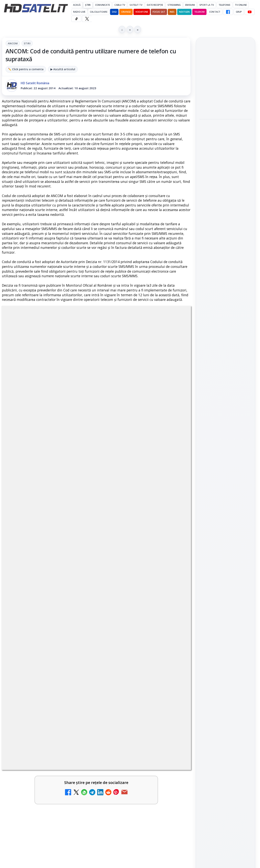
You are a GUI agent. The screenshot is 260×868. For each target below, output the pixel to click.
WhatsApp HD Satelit (226, 522)
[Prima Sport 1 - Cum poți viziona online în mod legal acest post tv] (78, 638)
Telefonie (224, 5)
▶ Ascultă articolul (63, 69)
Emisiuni (190, 5)
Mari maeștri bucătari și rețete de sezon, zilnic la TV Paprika (135, 542)
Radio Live (79, 12)
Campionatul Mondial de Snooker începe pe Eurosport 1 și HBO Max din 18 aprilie (225, 142)
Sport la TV (207, 5)
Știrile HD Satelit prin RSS (225, 579)
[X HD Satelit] (87, 19)
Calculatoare (99, 12)
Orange (126, 12)
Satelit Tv (136, 5)
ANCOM (13, 43)
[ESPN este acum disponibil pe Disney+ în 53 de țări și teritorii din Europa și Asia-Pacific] (78, 588)
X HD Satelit (226, 555)
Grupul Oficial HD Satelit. (92, 431)
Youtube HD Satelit (226, 533)
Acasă (77, 5)
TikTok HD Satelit (226, 544)
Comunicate (102, 5)
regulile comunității (65, 426)
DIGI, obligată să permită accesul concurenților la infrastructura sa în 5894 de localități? (133, 587)
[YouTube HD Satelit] (250, 12)
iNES (172, 12)
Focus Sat (159, 12)
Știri (88, 5)
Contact (215, 12)
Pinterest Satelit (225, 566)
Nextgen (184, 12)
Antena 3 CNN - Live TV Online (37, 674)
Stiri (27, 43)
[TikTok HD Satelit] (76, 19)
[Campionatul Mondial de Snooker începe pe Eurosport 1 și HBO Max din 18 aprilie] (225, 168)
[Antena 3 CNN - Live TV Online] (78, 683)
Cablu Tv (120, 5)
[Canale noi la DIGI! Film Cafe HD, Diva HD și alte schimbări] (78, 549)
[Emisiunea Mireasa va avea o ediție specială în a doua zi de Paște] (174, 638)
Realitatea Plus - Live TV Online (134, 674)
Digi (204, 617)
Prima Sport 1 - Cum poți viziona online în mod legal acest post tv (38, 634)
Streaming (174, 5)
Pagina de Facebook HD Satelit (225, 494)
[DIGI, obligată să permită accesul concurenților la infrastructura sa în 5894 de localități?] (174, 588)
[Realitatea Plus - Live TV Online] (174, 683)
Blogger (161, 750)
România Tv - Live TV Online (38, 711)
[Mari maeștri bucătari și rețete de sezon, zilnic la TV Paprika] (174, 549)
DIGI (114, 12)
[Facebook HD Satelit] (228, 12)
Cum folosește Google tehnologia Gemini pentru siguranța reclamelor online (223, 197)
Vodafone (142, 12)
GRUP (239, 12)
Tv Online (241, 5)
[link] (48, 550)
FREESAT (218, 617)
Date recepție (155, 5)
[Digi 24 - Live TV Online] (174, 719)
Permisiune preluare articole (226, 663)
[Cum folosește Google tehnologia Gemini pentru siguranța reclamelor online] (225, 223)
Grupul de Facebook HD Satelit (225, 509)
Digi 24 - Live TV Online (129, 711)
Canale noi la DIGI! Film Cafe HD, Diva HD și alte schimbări (39, 542)
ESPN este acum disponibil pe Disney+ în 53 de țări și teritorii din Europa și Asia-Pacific (40, 587)
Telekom (199, 12)
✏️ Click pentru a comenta (26, 69)
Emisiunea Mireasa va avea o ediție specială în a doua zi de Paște (135, 632)
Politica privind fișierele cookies (226, 675)
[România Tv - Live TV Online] (78, 719)
